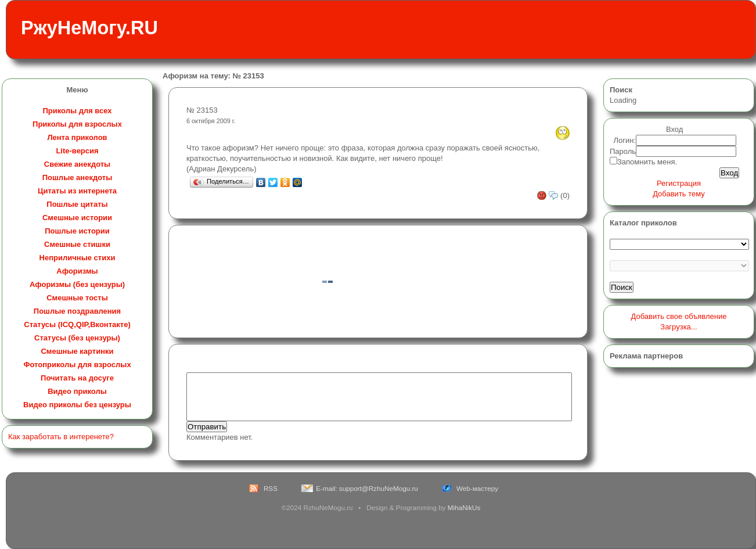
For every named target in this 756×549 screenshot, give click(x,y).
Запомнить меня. (647, 162)
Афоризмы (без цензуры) (77, 284)
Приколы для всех (77, 111)
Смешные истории (77, 218)
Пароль (623, 151)
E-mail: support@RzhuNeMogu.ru (367, 488)
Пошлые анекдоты (77, 177)
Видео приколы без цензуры (77, 405)
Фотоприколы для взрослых (77, 365)
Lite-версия (77, 151)
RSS (271, 488)
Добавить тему (679, 194)
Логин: (625, 140)
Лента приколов (77, 137)
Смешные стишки (77, 244)
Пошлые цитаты (77, 204)
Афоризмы (77, 271)
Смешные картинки (77, 351)
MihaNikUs (464, 507)
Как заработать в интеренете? (61, 437)
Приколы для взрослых (77, 124)
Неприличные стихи (78, 258)
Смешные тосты (77, 298)
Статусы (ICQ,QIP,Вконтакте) (77, 324)
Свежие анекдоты (77, 164)
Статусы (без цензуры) (77, 338)
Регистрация (679, 183)
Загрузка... (678, 327)
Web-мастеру (477, 488)
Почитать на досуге (77, 378)
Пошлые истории (77, 231)
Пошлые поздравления (77, 311)
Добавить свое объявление (679, 316)
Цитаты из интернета (77, 191)
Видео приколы (77, 391)
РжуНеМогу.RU (89, 28)
